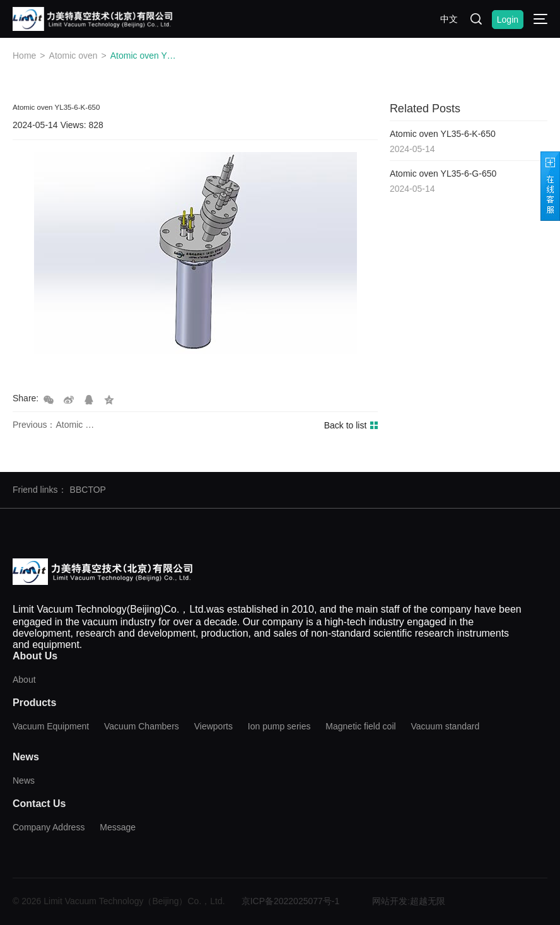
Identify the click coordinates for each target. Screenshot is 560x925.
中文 (449, 19)
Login (508, 20)
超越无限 (428, 901)
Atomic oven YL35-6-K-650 (144, 56)
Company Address (49, 827)
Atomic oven (73, 56)
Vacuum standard (446, 726)
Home (24, 56)
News (24, 781)
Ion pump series (279, 726)
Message (118, 827)
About (24, 680)
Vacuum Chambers (142, 726)
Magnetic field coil (360, 726)
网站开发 (390, 901)
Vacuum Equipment (51, 726)
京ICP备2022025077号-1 (291, 901)
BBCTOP (88, 490)
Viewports (213, 726)
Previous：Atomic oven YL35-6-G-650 (55, 425)
